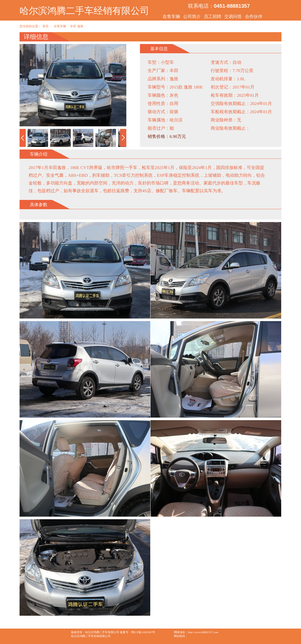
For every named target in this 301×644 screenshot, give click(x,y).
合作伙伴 (254, 17)
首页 (46, 26)
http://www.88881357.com (203, 632)
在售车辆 (171, 17)
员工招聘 (213, 17)
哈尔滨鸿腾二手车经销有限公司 (84, 11)
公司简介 (192, 17)
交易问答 (233, 17)
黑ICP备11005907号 (143, 632)
